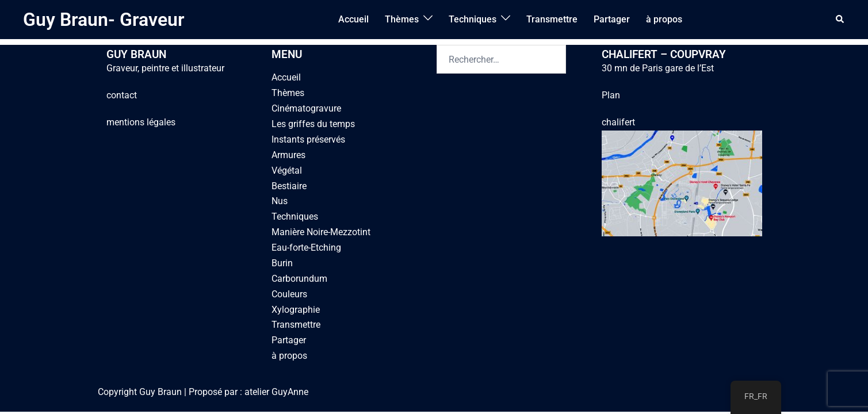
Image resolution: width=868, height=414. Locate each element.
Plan (611, 95)
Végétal (287, 170)
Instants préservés (308, 139)
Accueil (353, 19)
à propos (664, 19)
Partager (612, 19)
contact (122, 95)
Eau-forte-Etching (306, 248)
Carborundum (299, 279)
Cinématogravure (306, 108)
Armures (288, 155)
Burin (282, 263)
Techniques (473, 19)
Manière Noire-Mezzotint (321, 232)
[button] (840, 20)
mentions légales (141, 122)
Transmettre (552, 19)
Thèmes (402, 19)
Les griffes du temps (313, 124)
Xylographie (296, 310)
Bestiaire (289, 186)
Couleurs (289, 294)
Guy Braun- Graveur (104, 20)
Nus (280, 201)
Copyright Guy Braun (140, 392)
